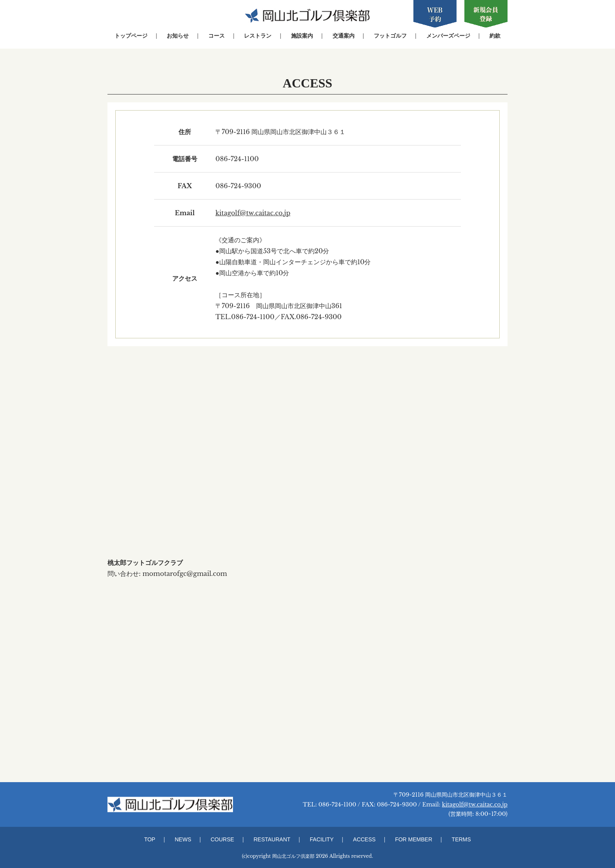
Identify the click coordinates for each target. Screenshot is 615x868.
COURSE (222, 839)
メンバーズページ (448, 36)
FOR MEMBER (414, 839)
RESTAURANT (272, 839)
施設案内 (302, 36)
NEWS (183, 839)
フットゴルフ (390, 36)
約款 (495, 36)
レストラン (258, 36)
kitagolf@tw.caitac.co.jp (253, 213)
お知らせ (178, 36)
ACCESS (364, 839)
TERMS (461, 839)
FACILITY (322, 839)
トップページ (131, 36)
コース (217, 36)
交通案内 (344, 36)
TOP (150, 839)
